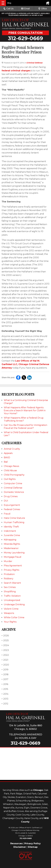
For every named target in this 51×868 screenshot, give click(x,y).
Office (43, 9)
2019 (5, 670)
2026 (5, 636)
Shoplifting (10, 592)
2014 (5, 694)
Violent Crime (11, 609)
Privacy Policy (33, 843)
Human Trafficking (14, 522)
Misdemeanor (11, 548)
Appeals (8, 453)
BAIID (7, 458)
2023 (5, 650)
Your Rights (10, 622)
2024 (5, 645)
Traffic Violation (12, 596)
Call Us (9, 9)
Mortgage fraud (13, 557)
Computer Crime (13, 483)
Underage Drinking (14, 604)
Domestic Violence (14, 492)
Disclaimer (20, 847)
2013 (5, 699)
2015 (5, 689)
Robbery (9, 579)
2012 (5, 704)
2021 (5, 660)
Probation (9, 574)
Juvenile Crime (12, 535)
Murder (8, 561)
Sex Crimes (10, 587)
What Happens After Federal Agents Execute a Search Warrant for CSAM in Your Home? (25, 410)
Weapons (9, 613)
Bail (6, 462)
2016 (5, 684)
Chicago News (11, 466)
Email (25, 9)
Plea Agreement (13, 566)
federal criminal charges (16, 71)
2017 (5, 679)
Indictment (10, 531)
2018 (5, 674)
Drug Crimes (11, 496)
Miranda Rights (12, 544)
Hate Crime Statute (14, 518)
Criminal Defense (34, 63)
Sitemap (33, 847)
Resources (16, 843)
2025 (5, 640)
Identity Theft (11, 527)
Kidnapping (10, 540)
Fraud (7, 514)
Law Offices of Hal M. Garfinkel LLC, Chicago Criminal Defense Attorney (25, 364)
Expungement (12, 505)
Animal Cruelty (12, 449)
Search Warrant (12, 583)
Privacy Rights (11, 570)
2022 (5, 655)
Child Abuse (10, 470)
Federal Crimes (12, 509)
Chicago (38, 790)
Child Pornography (14, 475)
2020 (5, 665)
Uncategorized (12, 600)
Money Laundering (14, 553)
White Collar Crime (14, 617)
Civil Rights (10, 479)
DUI (6, 501)
